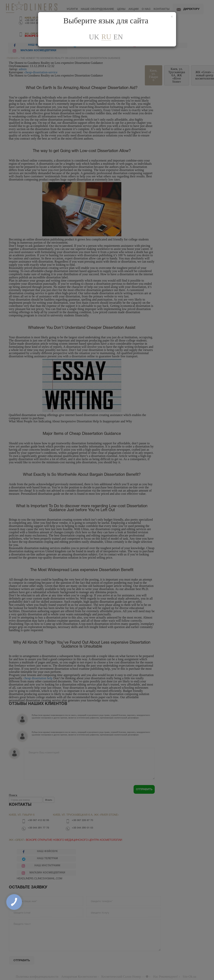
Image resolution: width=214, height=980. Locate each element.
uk (94, 37)
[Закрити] (172, 17)
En (118, 37)
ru (106, 37)
